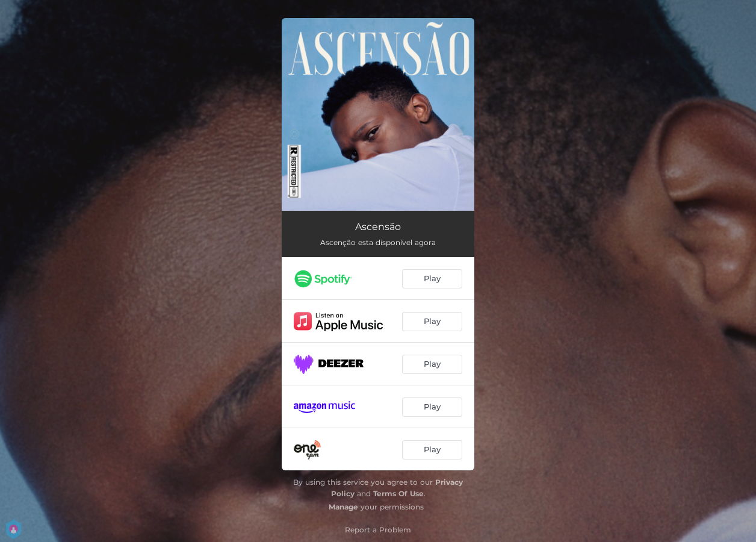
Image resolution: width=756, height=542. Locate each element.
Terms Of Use (398, 494)
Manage (343, 507)
